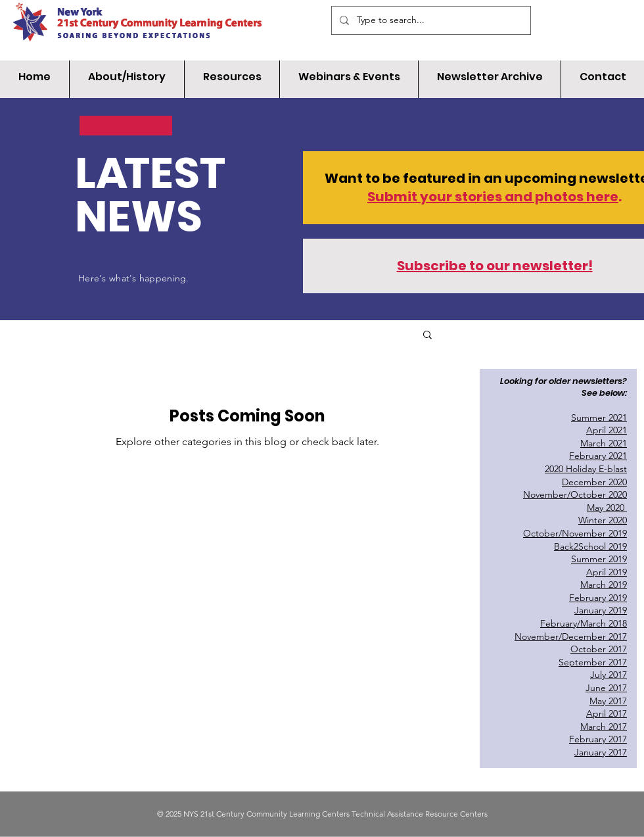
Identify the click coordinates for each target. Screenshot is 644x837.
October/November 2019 (575, 533)
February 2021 (598, 456)
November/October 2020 (575, 494)
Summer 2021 (599, 418)
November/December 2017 (571, 636)
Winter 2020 (603, 520)
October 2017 (599, 649)
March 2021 (604, 443)
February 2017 (598, 739)
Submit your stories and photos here (493, 197)
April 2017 (607, 713)
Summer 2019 (599, 559)
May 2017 (608, 701)
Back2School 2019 (590, 546)
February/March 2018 (584, 623)
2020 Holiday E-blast (586, 469)
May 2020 (607, 508)
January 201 (598, 610)
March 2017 (604, 727)
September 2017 (593, 662)
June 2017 (606, 688)
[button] (427, 336)
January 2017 (601, 752)
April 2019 (607, 572)
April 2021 (607, 430)
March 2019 (604, 585)
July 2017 (609, 675)
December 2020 (594, 482)
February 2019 (598, 598)
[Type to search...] (430, 20)
